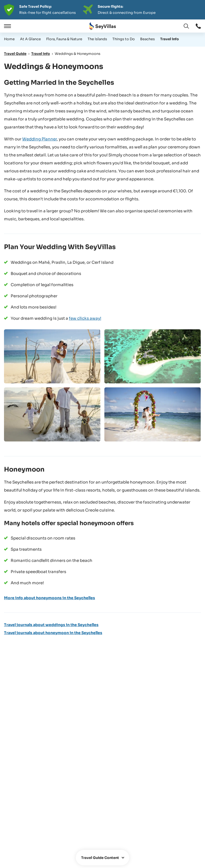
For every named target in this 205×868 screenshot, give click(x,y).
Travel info (169, 39)
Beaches (147, 39)
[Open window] (102, 858)
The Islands (97, 39)
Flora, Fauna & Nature (64, 39)
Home (9, 39)
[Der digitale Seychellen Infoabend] (102, 10)
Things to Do (124, 39)
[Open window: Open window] (198, 26)
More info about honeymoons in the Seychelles (50, 598)
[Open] (7, 26)
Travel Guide (15, 54)
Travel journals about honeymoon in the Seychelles (53, 633)
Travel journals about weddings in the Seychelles (51, 625)
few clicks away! (85, 318)
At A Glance (30, 39)
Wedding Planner (40, 139)
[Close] (21, 26)
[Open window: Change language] (186, 26)
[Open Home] (102, 26)
